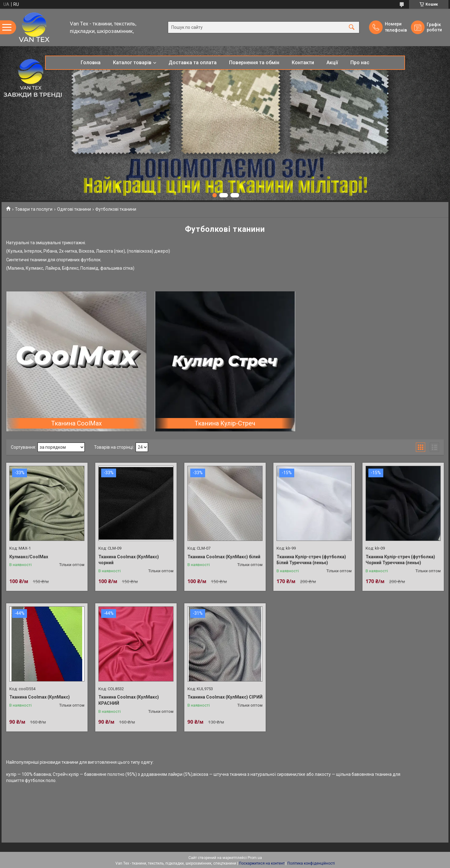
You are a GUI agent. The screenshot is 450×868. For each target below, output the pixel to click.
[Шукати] (352, 27)
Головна (91, 63)
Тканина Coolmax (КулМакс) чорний (129, 560)
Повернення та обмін (254, 63)
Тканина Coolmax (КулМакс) (40, 697)
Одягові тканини (74, 209)
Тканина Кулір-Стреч (225, 423)
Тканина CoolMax (76, 423)
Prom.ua (255, 858)
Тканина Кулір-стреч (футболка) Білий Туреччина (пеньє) (311, 560)
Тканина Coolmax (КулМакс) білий (224, 557)
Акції (332, 63)
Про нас (360, 63)
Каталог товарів (132, 63)
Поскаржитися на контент (262, 863)
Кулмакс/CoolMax (29, 557)
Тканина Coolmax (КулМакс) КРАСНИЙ (129, 700)
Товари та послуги (34, 209)
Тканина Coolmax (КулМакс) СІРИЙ (225, 697)
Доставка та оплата (193, 63)
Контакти (303, 63)
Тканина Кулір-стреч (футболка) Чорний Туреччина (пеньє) (400, 560)
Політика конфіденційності (311, 863)
